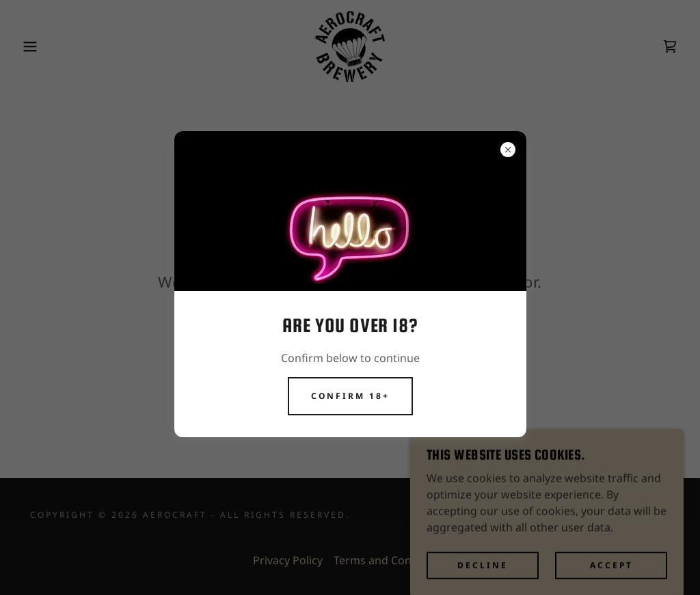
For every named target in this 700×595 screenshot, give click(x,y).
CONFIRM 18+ (350, 396)
